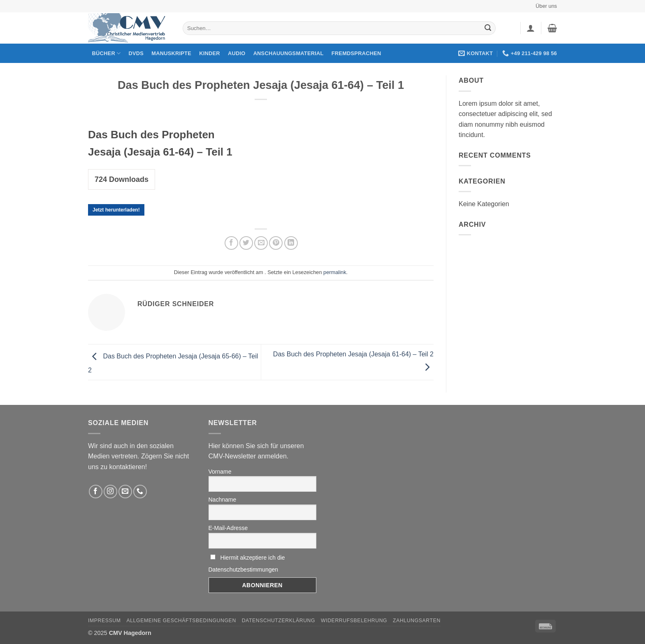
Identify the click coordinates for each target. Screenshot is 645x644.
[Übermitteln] (488, 28)
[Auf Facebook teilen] (231, 243)
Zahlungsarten (417, 621)
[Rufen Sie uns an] (140, 492)
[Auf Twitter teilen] (246, 243)
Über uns (546, 6)
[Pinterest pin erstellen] (276, 243)
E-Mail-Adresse (228, 528)
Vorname (220, 472)
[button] (531, 28)
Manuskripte (171, 53)
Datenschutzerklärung (279, 621)
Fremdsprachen (356, 53)
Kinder (210, 53)
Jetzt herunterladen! (116, 210)
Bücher (107, 53)
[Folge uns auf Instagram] (110, 492)
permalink (335, 272)
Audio (237, 53)
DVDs (136, 53)
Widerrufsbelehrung (354, 621)
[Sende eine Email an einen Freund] (261, 243)
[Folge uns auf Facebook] (96, 492)
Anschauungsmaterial (289, 53)
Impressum (104, 621)
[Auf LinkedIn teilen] (291, 243)
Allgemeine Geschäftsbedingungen (181, 621)
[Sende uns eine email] (125, 492)
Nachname (223, 500)
